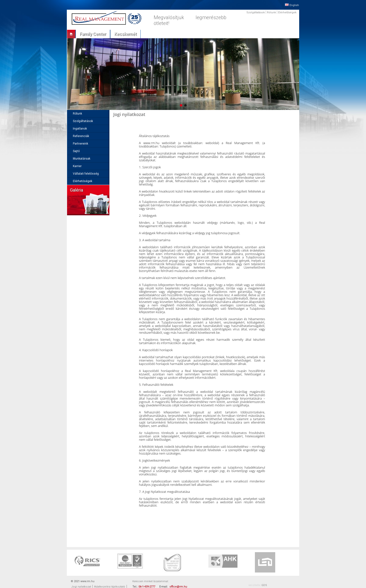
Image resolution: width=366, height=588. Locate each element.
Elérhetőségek (287, 12)
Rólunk (271, 12)
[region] (183, 74)
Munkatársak (82, 159)
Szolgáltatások (256, 12)
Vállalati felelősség (86, 174)
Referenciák (81, 136)
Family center (93, 34)
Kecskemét (125, 34)
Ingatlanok (80, 129)
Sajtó (76, 151)
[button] (181, 105)
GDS (264, 585)
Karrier (77, 166)
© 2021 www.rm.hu (83, 581)
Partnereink (80, 144)
